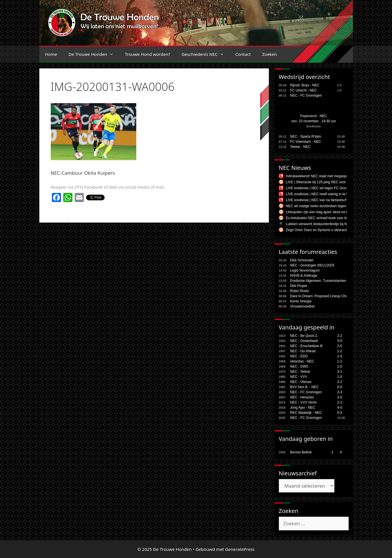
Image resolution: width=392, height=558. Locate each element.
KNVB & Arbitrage (304, 276)
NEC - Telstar (300, 372)
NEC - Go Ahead (303, 351)
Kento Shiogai (301, 301)
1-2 (340, 351)
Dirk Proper (299, 286)
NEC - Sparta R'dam (306, 137)
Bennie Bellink (301, 452)
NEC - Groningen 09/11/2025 (312, 265)
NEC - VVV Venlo (303, 402)
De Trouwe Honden (94, 54)
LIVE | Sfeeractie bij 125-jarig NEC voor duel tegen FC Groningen (336, 182)
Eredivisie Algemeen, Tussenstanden (318, 281)
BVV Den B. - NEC (304, 387)
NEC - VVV (299, 377)
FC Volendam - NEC (306, 142)
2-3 (340, 392)
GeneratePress (240, 549)
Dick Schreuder (302, 260)
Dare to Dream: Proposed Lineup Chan (320, 296)
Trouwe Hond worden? (148, 54)
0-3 (340, 413)
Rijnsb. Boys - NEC (305, 85)
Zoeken (269, 54)
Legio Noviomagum (305, 270)
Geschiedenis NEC (206, 54)
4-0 (340, 408)
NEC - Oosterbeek (304, 341)
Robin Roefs (300, 291)
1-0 (340, 356)
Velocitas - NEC (302, 361)
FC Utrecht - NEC (304, 90)
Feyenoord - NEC (313, 116)
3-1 (340, 372)
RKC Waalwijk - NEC (306, 413)
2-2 (340, 336)
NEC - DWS (299, 366)
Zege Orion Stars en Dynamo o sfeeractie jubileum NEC (328, 230)
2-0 (340, 346)
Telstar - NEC (300, 147)
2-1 (340, 402)
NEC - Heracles (302, 397)
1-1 (340, 361)
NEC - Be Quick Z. (304, 336)
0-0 (340, 387)
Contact (243, 54)
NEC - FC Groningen (306, 95)
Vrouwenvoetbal (302, 306)
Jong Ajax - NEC (303, 408)
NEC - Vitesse (301, 382)
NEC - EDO (299, 356)
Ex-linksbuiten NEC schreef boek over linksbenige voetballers (333, 218)
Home (51, 54)
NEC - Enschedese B (306, 346)
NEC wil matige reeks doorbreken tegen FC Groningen (327, 206)
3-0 (340, 341)
